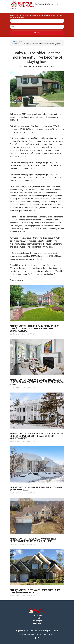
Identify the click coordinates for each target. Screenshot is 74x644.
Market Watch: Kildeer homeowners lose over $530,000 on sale (36, 486)
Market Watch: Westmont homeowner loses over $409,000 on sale (35, 589)
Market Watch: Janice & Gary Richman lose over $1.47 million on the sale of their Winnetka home (35, 326)
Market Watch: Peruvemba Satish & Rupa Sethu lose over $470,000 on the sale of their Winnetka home (37, 433)
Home (14, 39)
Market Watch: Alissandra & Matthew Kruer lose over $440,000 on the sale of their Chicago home (37, 380)
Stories (20, 39)
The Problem (37, 4)
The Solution (47, 4)
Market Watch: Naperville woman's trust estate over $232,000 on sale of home (34, 537)
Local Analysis (58, 4)
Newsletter (37, 621)
